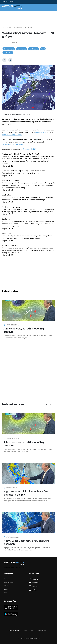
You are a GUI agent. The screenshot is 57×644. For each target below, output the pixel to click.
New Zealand (21, 49)
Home (4, 27)
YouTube (33, 590)
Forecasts (7, 579)
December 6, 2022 (30, 149)
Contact (33, 631)
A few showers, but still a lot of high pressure (24, 330)
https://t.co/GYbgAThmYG (12, 135)
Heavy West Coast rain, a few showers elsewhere (26, 542)
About (26, 631)
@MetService (40, 132)
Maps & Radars (9, 582)
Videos (6, 589)
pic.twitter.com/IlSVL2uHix (13, 144)
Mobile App (42, 631)
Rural (43, 49)
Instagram (34, 586)
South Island (8, 53)
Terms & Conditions (15, 631)
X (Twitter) (34, 583)
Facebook (34, 579)
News (10, 27)
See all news (51, 405)
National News (9, 49)
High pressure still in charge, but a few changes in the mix (26, 493)
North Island (33, 49)
